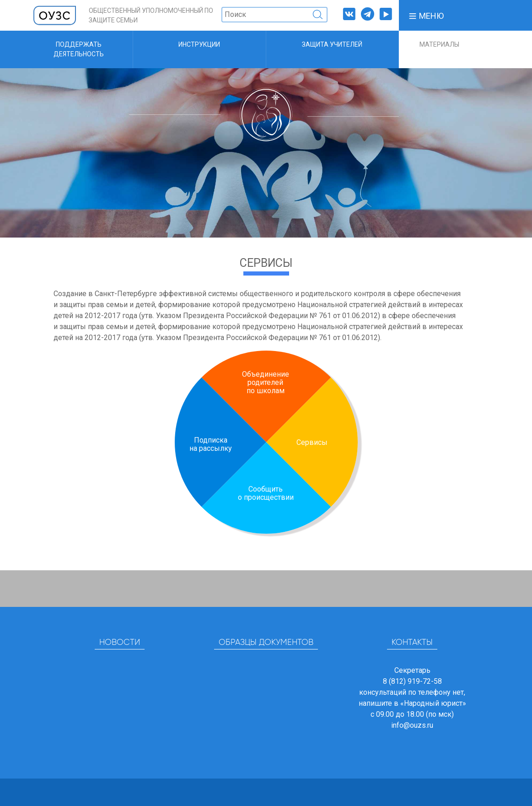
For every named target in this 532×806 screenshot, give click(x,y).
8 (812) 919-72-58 (412, 681)
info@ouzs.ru (412, 725)
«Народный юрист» (433, 703)
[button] (426, 15)
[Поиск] (274, 15)
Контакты (412, 643)
